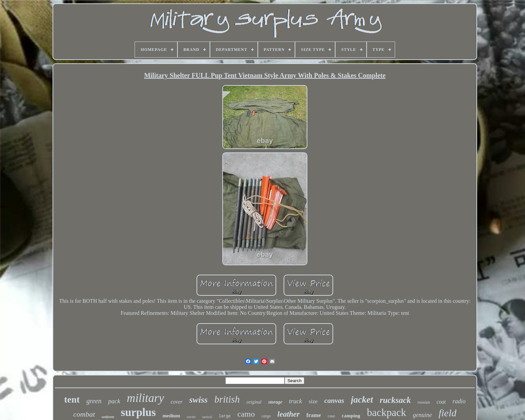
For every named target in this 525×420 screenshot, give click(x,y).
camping (351, 416)
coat (441, 402)
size (313, 401)
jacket (362, 400)
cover (177, 402)
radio (459, 401)
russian (424, 402)
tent (72, 399)
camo (246, 414)
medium (171, 416)
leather (289, 414)
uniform (108, 417)
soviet (191, 417)
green (94, 401)
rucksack (395, 400)
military (145, 398)
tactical (207, 417)
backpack (387, 412)
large (225, 416)
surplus (138, 412)
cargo (266, 416)
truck (295, 401)
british (227, 399)
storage (275, 402)
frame (314, 415)
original (254, 402)
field (447, 413)
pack (114, 401)
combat (84, 414)
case (331, 416)
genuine (422, 415)
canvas (334, 401)
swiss (198, 400)
